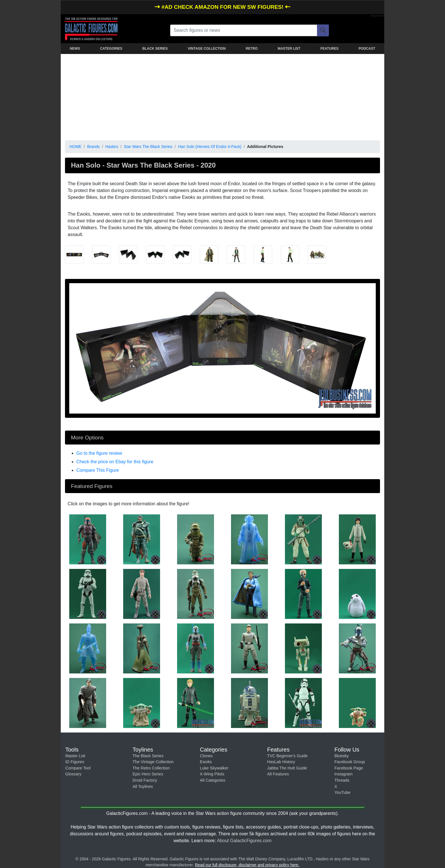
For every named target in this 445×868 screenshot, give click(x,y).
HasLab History (281, 762)
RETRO (252, 49)
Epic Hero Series (148, 774)
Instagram (343, 774)
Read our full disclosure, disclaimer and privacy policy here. (247, 865)
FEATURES (329, 49)
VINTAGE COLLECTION (207, 49)
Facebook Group (350, 762)
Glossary (73, 774)
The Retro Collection (151, 768)
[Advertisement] (222, 96)
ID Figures (75, 762)
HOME (75, 147)
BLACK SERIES (155, 49)
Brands (93, 147)
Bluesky (341, 756)
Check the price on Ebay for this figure (115, 462)
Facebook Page (349, 768)
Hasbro (112, 147)
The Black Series (148, 756)
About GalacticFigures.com (244, 841)
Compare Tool (78, 768)
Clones (206, 756)
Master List (75, 756)
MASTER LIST (289, 49)
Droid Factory (145, 780)
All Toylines (143, 786)
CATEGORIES (111, 49)
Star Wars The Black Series (148, 147)
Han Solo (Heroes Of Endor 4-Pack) (210, 147)
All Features (278, 774)
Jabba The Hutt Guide (287, 768)
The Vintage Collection (153, 762)
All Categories (213, 780)
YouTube (342, 792)
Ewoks (206, 762)
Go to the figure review (99, 453)
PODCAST (367, 49)
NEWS (75, 49)
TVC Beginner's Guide (287, 756)
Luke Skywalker (214, 768)
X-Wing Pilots (212, 774)
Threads (342, 780)
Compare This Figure (98, 470)
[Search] (323, 30)
